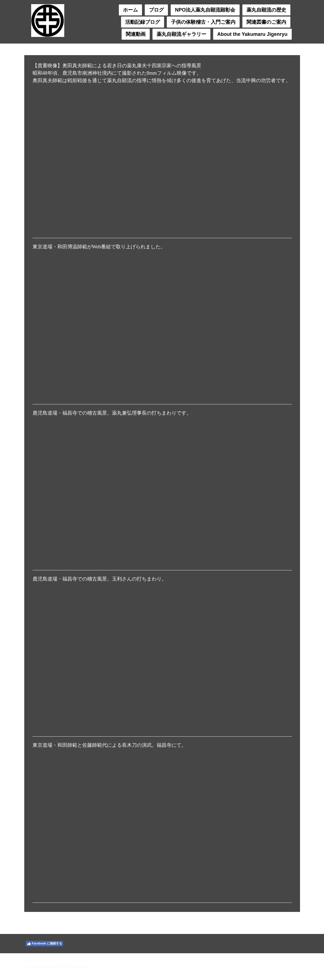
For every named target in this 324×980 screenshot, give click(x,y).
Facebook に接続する (44, 944)
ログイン (293, 972)
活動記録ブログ (143, 22)
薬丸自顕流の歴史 (266, 10)
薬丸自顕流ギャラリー (181, 34)
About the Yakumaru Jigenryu (252, 34)
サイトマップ (46, 961)
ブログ (156, 10)
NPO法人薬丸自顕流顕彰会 (205, 10)
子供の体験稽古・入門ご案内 (203, 22)
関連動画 (136, 34)
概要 (28, 961)
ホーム (130, 10)
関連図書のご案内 (266, 22)
